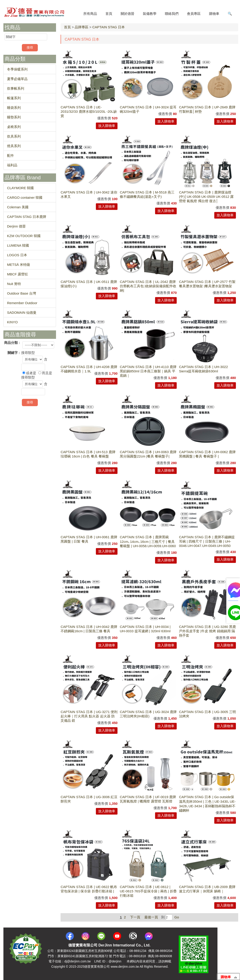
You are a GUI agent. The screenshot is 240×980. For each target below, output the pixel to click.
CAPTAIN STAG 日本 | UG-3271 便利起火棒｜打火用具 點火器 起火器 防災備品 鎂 (89, 716)
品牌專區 (82, 27)
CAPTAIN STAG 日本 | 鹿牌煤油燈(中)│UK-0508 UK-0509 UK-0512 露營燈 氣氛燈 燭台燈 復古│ (206, 197)
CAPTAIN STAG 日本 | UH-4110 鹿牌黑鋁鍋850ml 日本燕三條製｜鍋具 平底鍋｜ (148, 371)
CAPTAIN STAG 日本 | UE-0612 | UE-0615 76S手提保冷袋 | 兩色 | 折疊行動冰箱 (148, 891)
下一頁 (135, 917)
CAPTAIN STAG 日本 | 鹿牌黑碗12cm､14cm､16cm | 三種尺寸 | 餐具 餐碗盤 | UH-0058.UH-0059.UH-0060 (148, 541)
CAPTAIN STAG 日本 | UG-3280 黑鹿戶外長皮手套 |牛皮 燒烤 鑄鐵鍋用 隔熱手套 (207, 631)
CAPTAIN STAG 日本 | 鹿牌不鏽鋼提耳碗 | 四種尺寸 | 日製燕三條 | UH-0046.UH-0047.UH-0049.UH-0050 (207, 541)
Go (176, 917)
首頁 (67, 27)
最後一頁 (151, 917)
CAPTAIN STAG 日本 (108, 27)
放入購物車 (107, 126)
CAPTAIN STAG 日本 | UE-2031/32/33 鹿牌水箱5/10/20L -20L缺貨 (89, 111)
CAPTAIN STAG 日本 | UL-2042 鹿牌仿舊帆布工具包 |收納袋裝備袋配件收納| (148, 286)
